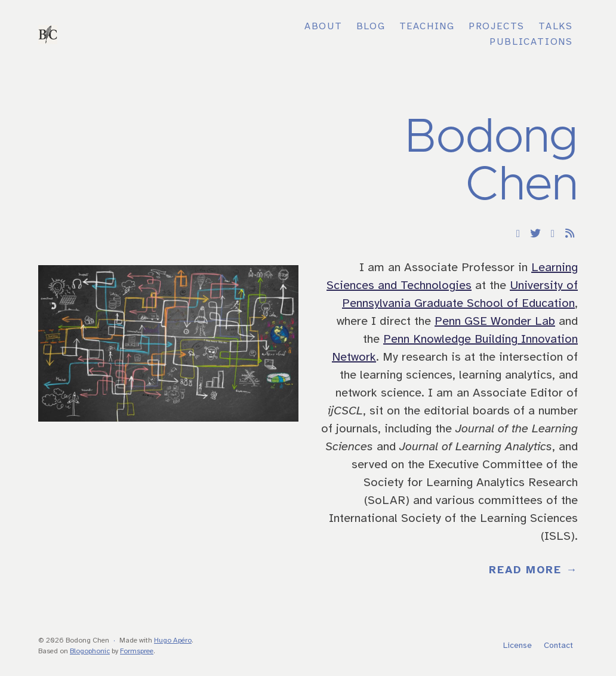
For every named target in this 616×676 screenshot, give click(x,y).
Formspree (137, 651)
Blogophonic (90, 651)
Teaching (427, 27)
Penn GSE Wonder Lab (495, 322)
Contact (558, 646)
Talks (556, 27)
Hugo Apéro (173, 640)
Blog (371, 27)
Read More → (533, 571)
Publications (531, 42)
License (518, 646)
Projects (497, 27)
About (324, 27)
